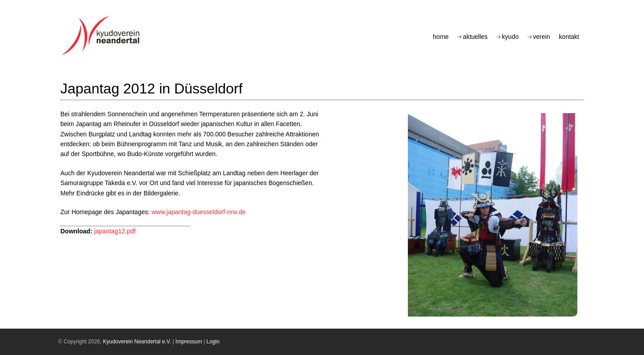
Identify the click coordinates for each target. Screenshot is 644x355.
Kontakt (569, 37)
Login (213, 342)
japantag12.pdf (115, 231)
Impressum (189, 342)
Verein (542, 37)
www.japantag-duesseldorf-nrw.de (199, 212)
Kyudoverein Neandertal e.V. (137, 342)
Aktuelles (475, 37)
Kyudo (510, 37)
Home (441, 37)
